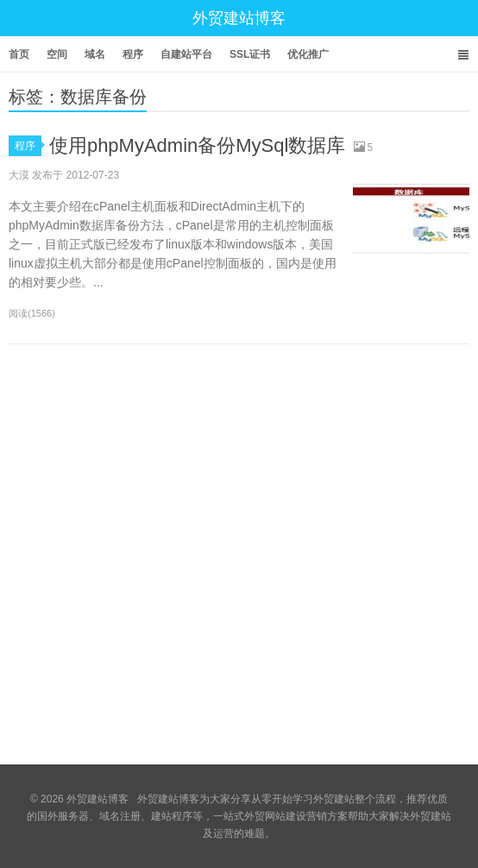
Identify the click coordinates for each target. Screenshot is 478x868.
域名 (95, 54)
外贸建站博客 (239, 18)
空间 (57, 54)
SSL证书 (250, 54)
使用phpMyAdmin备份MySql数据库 (198, 145)
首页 (19, 54)
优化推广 (308, 54)
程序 (133, 54)
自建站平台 (186, 54)
